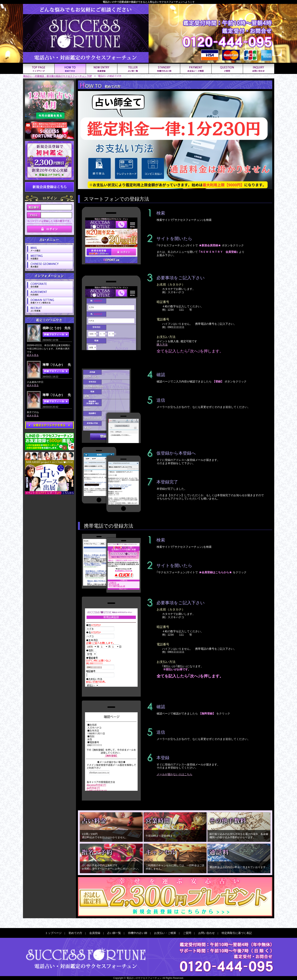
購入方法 (162, 345)
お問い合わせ (207, 933)
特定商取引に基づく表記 (237, 933)
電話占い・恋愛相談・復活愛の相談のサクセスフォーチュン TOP (58, 76)
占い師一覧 (114, 933)
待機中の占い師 (138, 933)
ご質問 (187, 933)
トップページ (53, 933)
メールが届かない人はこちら (175, 774)
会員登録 (95, 933)
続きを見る (33, 355)
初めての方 (75, 933)
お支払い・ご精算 (165, 933)
